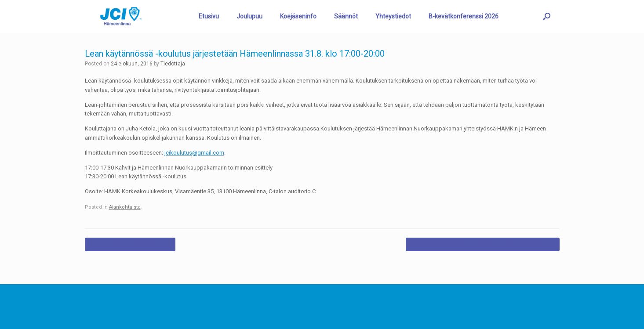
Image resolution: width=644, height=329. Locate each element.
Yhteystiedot (393, 16)
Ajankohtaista (125, 207)
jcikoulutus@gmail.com (194, 153)
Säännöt (346, 16)
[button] (547, 16)
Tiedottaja (173, 64)
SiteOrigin (316, 312)
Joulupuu (249, 16)
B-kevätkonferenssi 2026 (464, 16)
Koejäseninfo (298, 16)
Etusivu (209, 16)
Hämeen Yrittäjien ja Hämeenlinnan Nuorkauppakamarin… (483, 244)
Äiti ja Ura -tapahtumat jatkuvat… (130, 244)
